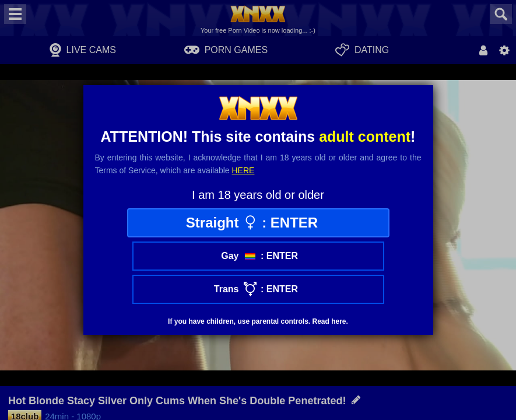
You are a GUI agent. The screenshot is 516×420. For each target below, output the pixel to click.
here (243, 170)
